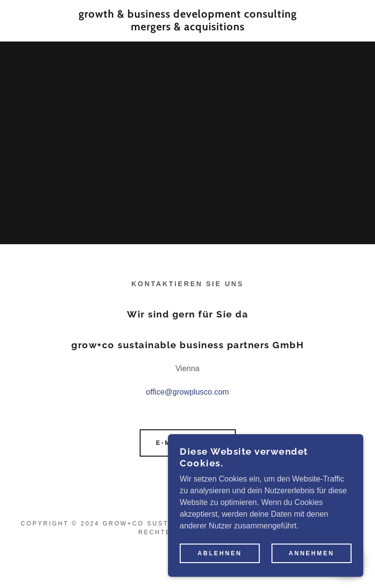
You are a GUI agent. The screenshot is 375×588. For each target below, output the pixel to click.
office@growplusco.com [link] (187, 392)
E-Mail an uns (188, 443)
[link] (187, 28)
